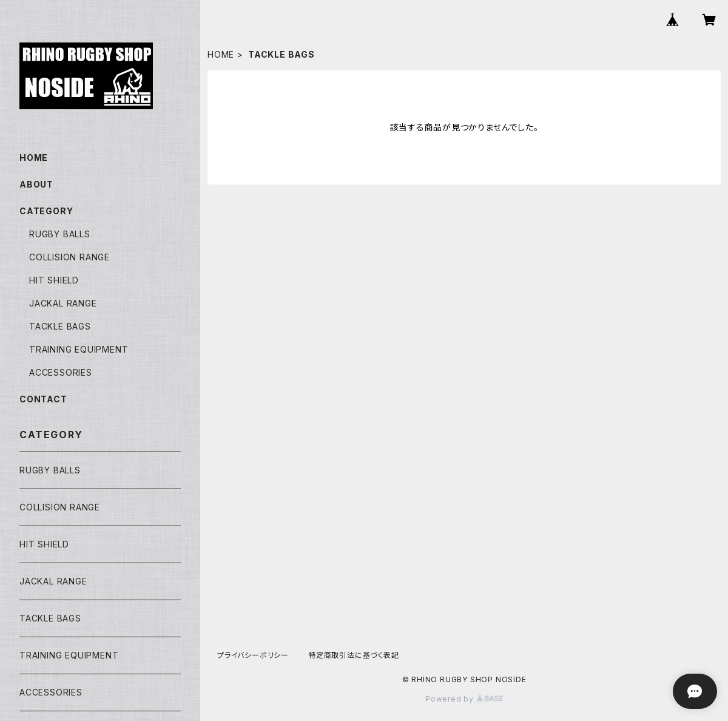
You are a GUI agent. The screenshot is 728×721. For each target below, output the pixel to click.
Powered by (464, 699)
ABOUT (36, 184)
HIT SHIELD (54, 280)
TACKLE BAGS (60, 326)
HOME (221, 54)
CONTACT (43, 399)
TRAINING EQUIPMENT (79, 349)
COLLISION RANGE (69, 257)
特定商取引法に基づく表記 (354, 655)
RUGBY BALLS (60, 234)
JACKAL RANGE (63, 303)
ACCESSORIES (61, 372)
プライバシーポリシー (253, 655)
